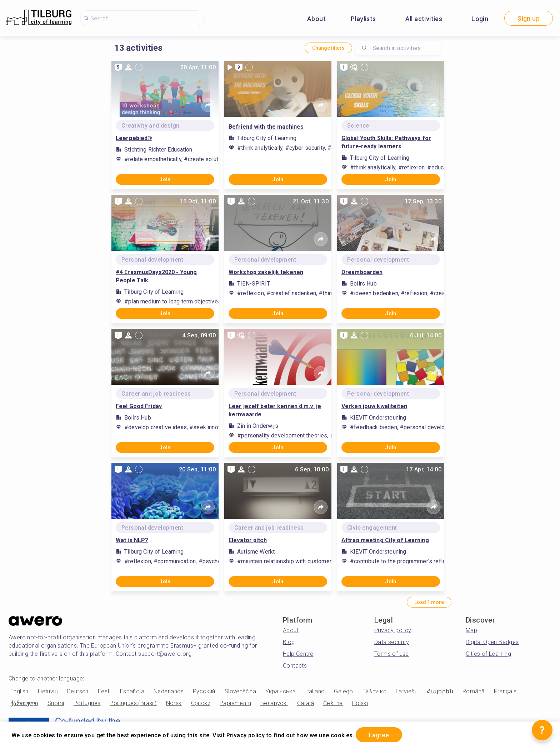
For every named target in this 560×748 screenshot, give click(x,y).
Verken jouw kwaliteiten (374, 406)
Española (132, 691)
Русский (204, 691)
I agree (379, 735)
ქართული (24, 703)
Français (505, 691)
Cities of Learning (488, 654)
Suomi (56, 703)
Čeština (333, 703)
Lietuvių (48, 691)
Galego (343, 691)
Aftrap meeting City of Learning (385, 540)
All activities (424, 19)
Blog (289, 642)
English (19, 691)
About (316, 19)
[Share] (208, 105)
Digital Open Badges (492, 642)
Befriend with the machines (266, 127)
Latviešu (407, 691)
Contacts (295, 666)
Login (480, 19)
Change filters (328, 48)
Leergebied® (134, 138)
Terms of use (392, 654)
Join (165, 179)
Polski (360, 703)
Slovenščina (240, 691)
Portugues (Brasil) (133, 703)
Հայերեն (440, 691)
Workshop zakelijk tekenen (266, 272)
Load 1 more (429, 602)
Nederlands (169, 691)
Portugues (87, 703)
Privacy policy (393, 630)
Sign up (529, 18)
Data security (392, 642)
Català (306, 703)
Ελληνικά (374, 691)
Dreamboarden (362, 272)
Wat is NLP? (132, 540)
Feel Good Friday (139, 406)
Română (474, 691)
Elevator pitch (248, 540)
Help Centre (298, 654)
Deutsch (78, 691)
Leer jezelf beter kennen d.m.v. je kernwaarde (275, 410)
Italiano (315, 691)
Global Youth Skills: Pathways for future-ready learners (386, 142)
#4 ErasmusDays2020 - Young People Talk (156, 276)
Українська (281, 691)
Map (471, 630)
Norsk (174, 703)
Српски (201, 703)
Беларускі (274, 703)
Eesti (104, 691)
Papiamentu (235, 703)
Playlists (363, 19)
